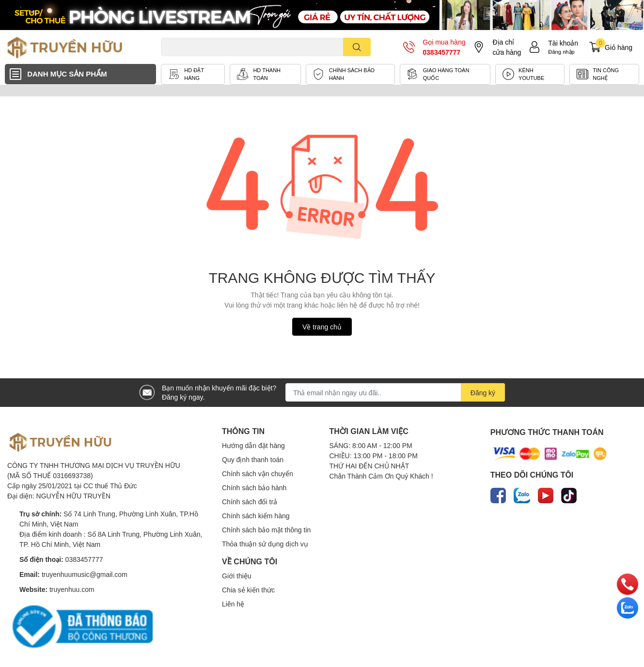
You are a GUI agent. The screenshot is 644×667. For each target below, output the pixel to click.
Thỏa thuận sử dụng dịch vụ (265, 544)
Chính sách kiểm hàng (256, 516)
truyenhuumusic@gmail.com (85, 574)
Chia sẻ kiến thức (248, 590)
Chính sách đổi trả (250, 502)
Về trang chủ (322, 327)
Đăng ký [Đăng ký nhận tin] (483, 393)
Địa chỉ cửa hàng (507, 47)
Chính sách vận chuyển (258, 473)
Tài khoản (563, 43)
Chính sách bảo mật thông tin (266, 530)
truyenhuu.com (72, 589)
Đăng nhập (561, 52)
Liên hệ (233, 604)
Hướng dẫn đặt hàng (253, 445)
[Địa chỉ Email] (395, 392)
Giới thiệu (237, 576)
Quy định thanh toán (253, 459)
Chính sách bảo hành (254, 488)
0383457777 (441, 52)
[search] (357, 47)
